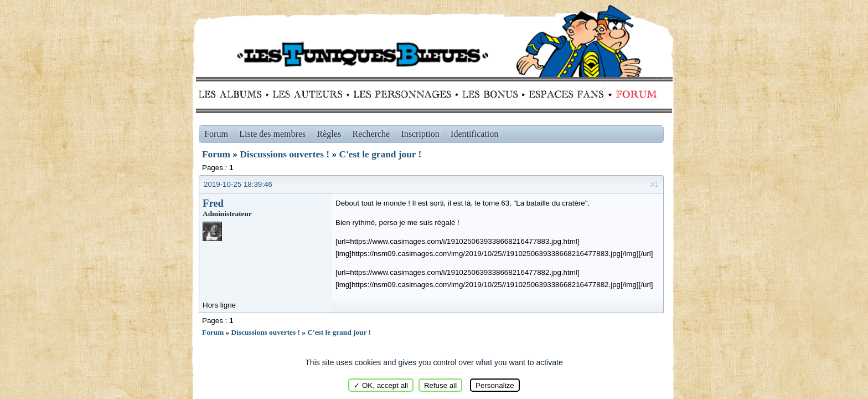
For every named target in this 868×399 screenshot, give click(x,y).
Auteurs (311, 94)
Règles (329, 134)
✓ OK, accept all (381, 385)
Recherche (371, 134)
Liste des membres (272, 134)
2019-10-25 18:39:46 (238, 184)
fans (566, 94)
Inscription (420, 134)
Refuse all (440, 385)
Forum (634, 94)
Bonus (489, 94)
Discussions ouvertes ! (285, 154)
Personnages (402, 94)
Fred (213, 203)
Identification (474, 134)
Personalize (495, 385)
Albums (233, 94)
